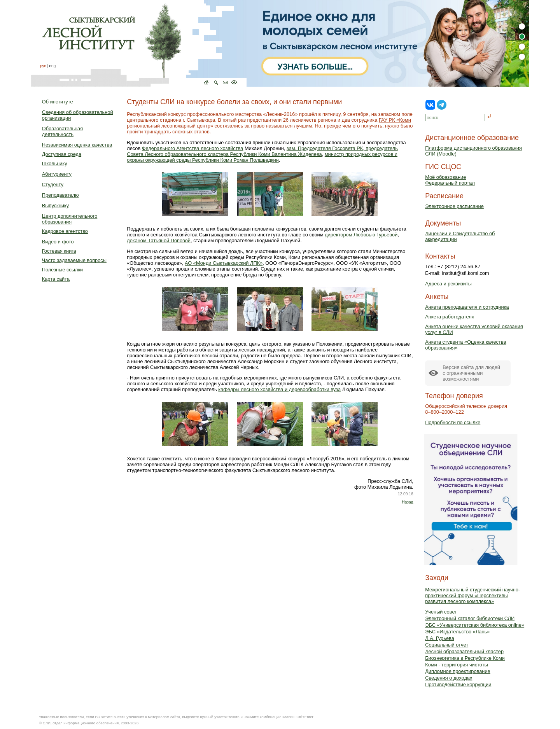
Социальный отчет (447, 645)
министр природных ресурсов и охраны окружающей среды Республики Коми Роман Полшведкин (262, 157)
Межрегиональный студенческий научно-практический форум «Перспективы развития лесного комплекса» (472, 595)
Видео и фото (58, 242)
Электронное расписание (454, 206)
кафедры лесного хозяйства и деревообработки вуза (279, 389)
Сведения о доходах (449, 678)
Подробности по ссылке (453, 422)
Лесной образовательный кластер (464, 651)
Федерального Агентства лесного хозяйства (193, 148)
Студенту (53, 184)
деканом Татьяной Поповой (159, 240)
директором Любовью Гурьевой (361, 235)
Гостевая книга (59, 251)
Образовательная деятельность (62, 131)
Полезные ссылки (62, 270)
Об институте (58, 102)
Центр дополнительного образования (70, 219)
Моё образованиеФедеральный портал (450, 180)
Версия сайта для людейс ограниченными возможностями (471, 373)
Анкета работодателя (450, 317)
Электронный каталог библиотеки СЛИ (470, 618)
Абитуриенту (57, 174)
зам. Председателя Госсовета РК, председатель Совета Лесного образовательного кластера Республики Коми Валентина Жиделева (262, 151)
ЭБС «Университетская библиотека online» (475, 625)
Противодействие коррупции (458, 684)
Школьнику (55, 163)
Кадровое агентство (65, 231)
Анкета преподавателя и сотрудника (467, 307)
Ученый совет (441, 612)
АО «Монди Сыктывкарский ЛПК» (224, 263)
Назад (407, 502)
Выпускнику (55, 205)
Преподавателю (60, 195)
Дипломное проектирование (458, 671)
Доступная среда (62, 154)
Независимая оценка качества (77, 145)
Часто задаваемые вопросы (74, 260)
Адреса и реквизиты (448, 284)
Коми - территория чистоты (457, 665)
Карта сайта (56, 279)
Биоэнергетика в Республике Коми (465, 658)
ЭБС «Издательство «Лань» (457, 632)
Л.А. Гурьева (440, 638)
